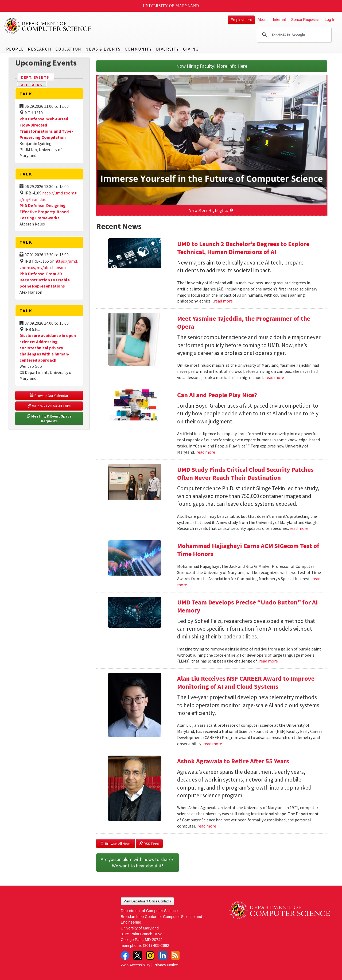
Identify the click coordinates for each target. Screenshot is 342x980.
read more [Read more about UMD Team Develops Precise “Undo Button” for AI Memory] (269, 661)
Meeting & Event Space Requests (50, 419)
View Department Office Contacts (147, 901)
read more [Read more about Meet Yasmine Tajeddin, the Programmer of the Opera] (275, 377)
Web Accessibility (136, 965)
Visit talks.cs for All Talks (49, 406)
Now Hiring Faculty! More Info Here (212, 66)
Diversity (168, 49)
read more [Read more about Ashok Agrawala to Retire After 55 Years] (207, 826)
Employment (241, 20)
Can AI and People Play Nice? (217, 395)
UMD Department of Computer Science (48, 26)
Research (40, 49)
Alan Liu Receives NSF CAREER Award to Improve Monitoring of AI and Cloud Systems (246, 682)
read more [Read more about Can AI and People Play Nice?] (206, 452)
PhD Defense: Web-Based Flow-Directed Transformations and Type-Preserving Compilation (46, 128)
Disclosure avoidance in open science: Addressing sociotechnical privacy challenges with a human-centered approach (48, 348)
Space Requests (305, 20)
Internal (279, 20)
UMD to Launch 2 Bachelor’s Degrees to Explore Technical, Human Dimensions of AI (243, 248)
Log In (330, 20)
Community (138, 49)
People (15, 49)
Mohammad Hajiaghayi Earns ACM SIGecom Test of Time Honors (248, 550)
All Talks (32, 85)
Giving (191, 49)
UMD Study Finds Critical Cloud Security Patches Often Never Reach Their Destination (245, 474)
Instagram (150, 955)
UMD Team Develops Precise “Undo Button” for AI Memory (247, 606)
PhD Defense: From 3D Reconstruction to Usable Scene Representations (45, 280)
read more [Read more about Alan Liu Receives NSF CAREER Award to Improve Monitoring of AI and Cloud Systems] (213, 744)
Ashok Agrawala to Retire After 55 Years (233, 761)
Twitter (138, 955)
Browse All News (116, 844)
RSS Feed (149, 844)
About (263, 20)
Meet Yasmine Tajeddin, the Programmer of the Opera (244, 322)
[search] (293, 35)
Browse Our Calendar (49, 396)
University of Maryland (171, 6)
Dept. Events (37, 77)
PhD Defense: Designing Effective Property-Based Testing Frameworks (44, 212)
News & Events (103, 49)
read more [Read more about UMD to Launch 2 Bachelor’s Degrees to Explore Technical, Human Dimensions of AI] (223, 301)
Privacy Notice (166, 965)
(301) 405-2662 (156, 945)
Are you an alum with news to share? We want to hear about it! (138, 862)
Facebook (125, 955)
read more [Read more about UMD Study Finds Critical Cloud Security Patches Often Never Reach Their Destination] (299, 528)
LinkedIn (163, 955)
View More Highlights (212, 210)
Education (68, 49)
